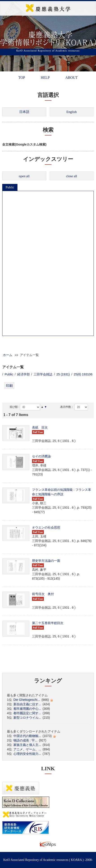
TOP (22, 78)
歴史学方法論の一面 (46, 561)
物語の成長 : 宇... (25, 740)
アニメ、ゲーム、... (27, 749)
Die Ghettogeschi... (27, 700)
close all (72, 176)
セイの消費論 (41, 456)
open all (24, 176)
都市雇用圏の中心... (27, 709)
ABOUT (71, 78)
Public (10, 187)
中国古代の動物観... (27, 736)
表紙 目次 (40, 427)
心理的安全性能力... (27, 754)
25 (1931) (63, 374)
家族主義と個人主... (27, 745)
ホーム (8, 355)
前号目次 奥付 (43, 594)
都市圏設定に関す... (27, 713)
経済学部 (23, 374)
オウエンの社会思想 (46, 527)
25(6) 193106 (83, 374)
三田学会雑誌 (43, 374)
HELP (45, 78)
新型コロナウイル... (27, 718)
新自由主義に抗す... (27, 704)
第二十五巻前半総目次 (48, 623)
